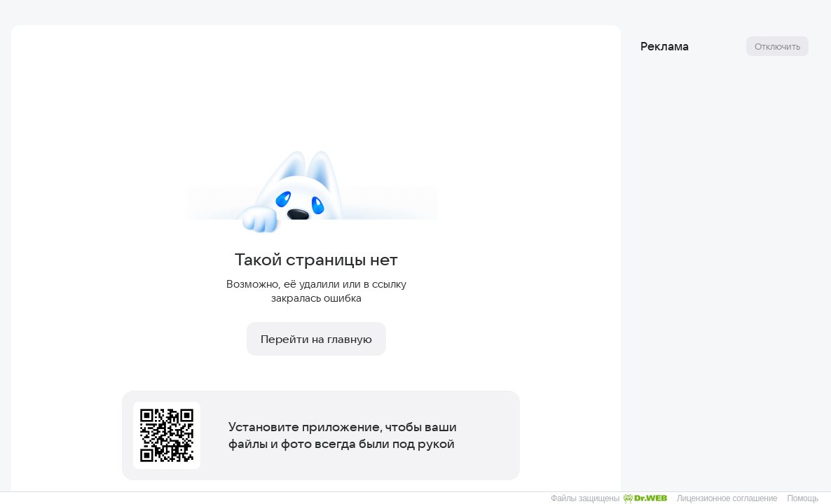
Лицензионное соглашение (727, 498)
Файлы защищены (609, 498)
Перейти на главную (316, 339)
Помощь (803, 498)
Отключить (777, 46)
